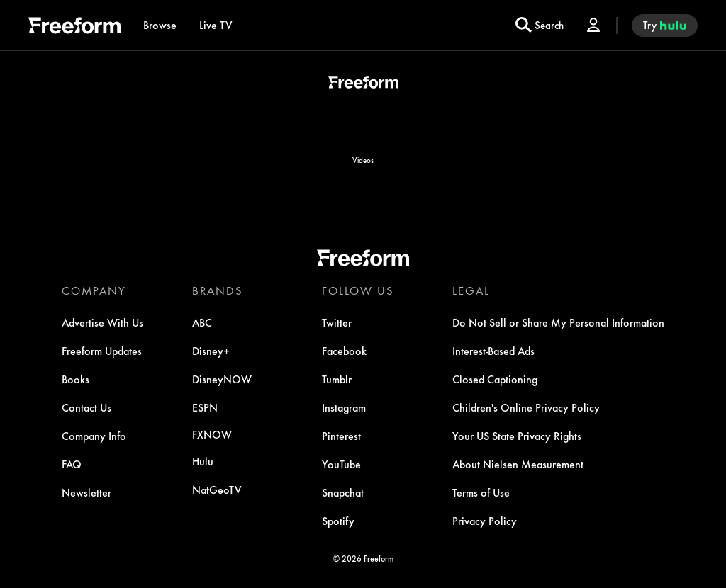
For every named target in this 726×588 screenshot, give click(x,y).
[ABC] (202, 322)
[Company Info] (94, 436)
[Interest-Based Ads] (493, 351)
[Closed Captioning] (495, 379)
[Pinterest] (341, 436)
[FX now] (212, 434)
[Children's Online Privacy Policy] (526, 407)
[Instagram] (344, 407)
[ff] (74, 28)
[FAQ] (72, 464)
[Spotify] (338, 521)
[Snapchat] (343, 492)
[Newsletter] (86, 492)
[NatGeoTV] (217, 490)
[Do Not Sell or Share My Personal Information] (558, 322)
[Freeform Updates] (102, 351)
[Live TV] (216, 25)
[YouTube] (341, 464)
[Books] (76, 379)
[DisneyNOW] (222, 379)
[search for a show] (540, 25)
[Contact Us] (86, 407)
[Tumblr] (337, 379)
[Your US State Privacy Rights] (517, 436)
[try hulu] (665, 26)
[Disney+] (211, 351)
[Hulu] (203, 461)
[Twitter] (337, 322)
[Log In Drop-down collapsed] (593, 25)
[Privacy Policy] (485, 521)
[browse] (160, 25)
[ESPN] (205, 407)
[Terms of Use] (481, 492)
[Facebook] (344, 351)
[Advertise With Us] (102, 322)
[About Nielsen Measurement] (518, 464)
